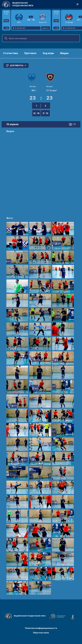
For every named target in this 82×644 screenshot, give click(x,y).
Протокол (30, 53)
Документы (16, 65)
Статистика (11, 53)
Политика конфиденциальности (41, 628)
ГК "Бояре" (52, 90)
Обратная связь (41, 633)
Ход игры (48, 53)
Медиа (64, 53)
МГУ (34, 90)
